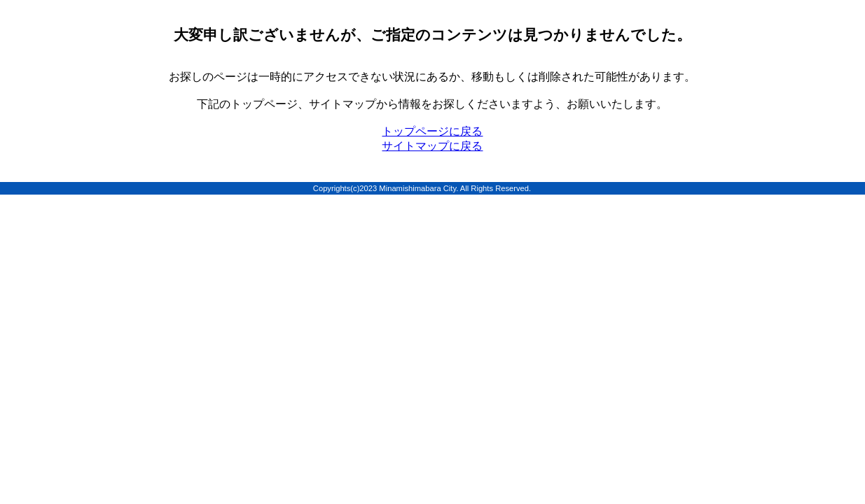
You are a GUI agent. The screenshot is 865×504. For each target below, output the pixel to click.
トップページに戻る (432, 131)
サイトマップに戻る (432, 146)
